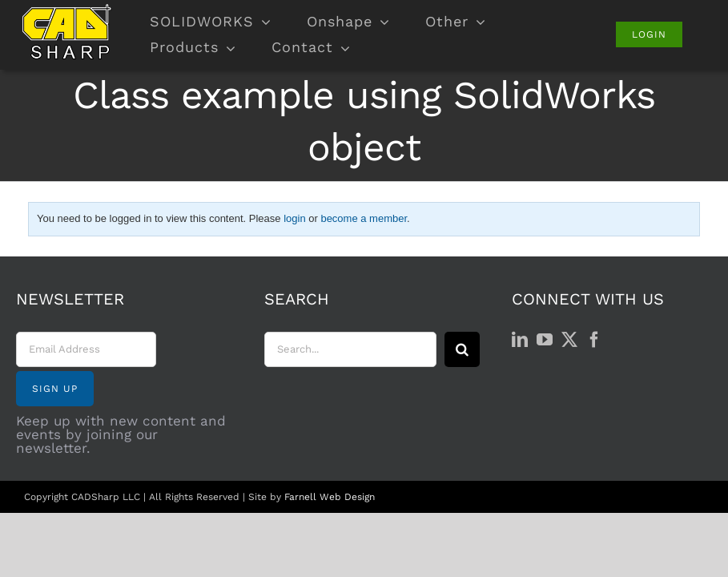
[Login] (649, 34)
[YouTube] (545, 340)
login (294, 218)
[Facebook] (594, 340)
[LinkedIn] (520, 340)
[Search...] (351, 349)
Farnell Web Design (330, 497)
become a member (364, 218)
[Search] (462, 349)
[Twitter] (569, 340)
